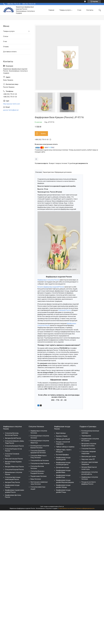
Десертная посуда (63, 467)
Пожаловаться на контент (66, 508)
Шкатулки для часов (89, 456)
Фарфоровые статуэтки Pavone (48, 280)
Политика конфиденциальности (85, 508)
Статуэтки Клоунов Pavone (14, 470)
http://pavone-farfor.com (12, 104)
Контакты (90, 10)
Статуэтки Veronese (88, 449)
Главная (51, 10)
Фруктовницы (61, 433)
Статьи (6, 36)
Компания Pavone (65, 310)
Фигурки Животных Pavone (14, 467)
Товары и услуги (65, 10)
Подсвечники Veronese (39, 476)
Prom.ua (61, 507)
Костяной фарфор (62, 455)
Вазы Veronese (36, 479)
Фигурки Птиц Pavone (13, 482)
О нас (79, 10)
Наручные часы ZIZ (88, 459)
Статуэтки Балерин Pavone (14, 446)
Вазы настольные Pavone (14, 459)
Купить (43, 134)
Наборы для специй (63, 439)
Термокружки (86, 436)
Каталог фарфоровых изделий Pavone (51, 287)
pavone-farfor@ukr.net (11, 110)
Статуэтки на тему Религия (40, 463)
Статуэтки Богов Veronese (40, 460)
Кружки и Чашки (62, 436)
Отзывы (6, 47)
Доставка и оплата (10, 52)
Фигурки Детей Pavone (13, 438)
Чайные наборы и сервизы (65, 447)
